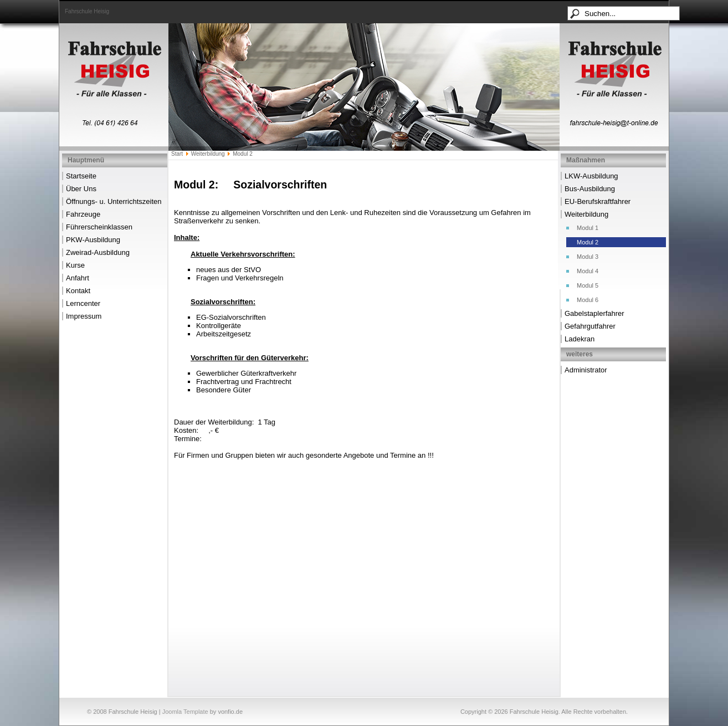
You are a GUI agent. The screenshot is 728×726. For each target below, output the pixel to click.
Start (177, 154)
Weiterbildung (208, 154)
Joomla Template (185, 712)
